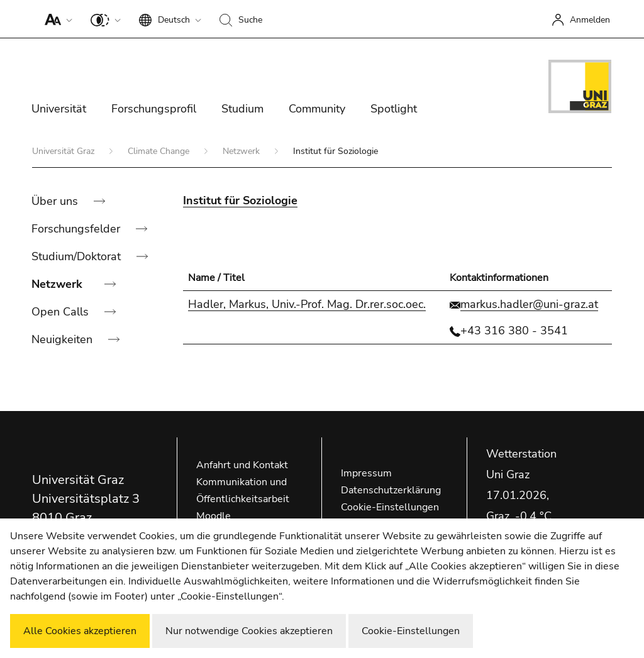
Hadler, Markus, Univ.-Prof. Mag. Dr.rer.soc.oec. (307, 304)
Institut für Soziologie (240, 200)
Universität (59, 109)
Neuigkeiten (64, 339)
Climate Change (160, 151)
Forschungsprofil (154, 109)
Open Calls (62, 312)
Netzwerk (242, 151)
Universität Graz (64, 151)
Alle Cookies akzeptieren (80, 631)
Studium (242, 109)
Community (317, 109)
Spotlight (394, 109)
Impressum (366, 473)
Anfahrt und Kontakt (242, 465)
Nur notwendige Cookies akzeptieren (249, 631)
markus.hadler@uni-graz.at (529, 304)
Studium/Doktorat (78, 256)
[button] (56, 19)
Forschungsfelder (77, 229)
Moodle (214, 516)
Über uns (56, 201)
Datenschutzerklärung (391, 490)
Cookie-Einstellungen (390, 507)
